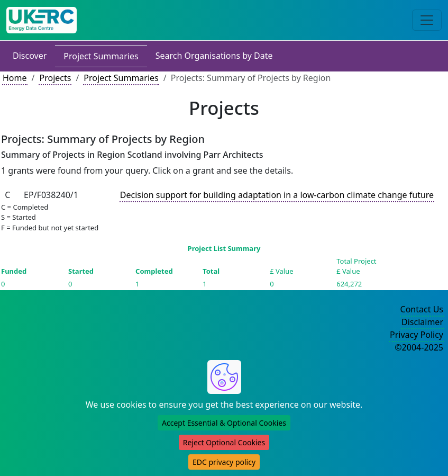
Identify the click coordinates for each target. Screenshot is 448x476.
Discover (30, 56)
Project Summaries (101, 56)
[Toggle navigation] (427, 20)
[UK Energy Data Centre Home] (42, 20)
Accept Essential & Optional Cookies (224, 423)
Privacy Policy (417, 335)
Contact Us (422, 309)
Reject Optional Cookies (224, 442)
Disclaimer (422, 322)
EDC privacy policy (224, 462)
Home (15, 78)
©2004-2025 (419, 347)
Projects (55, 78)
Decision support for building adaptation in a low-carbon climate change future (277, 195)
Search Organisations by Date (214, 56)
